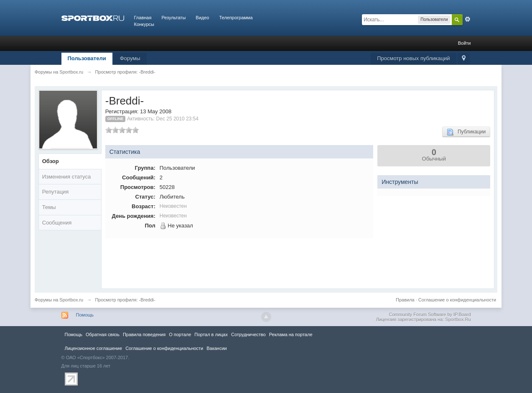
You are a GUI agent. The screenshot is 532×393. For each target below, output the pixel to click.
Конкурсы (144, 24)
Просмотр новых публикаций (413, 58)
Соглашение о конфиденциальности (457, 300)
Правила (405, 300)
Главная (143, 18)
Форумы (130, 58)
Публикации (466, 132)
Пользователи (87, 58)
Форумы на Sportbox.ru (59, 300)
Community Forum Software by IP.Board (430, 314)
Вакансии (216, 348)
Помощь (85, 315)
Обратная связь (103, 334)
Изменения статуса (66, 177)
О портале (180, 334)
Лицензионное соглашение (94, 348)
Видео (202, 18)
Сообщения (57, 223)
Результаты (173, 18)
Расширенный (468, 19)
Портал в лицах (211, 334)
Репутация (56, 192)
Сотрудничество (248, 334)
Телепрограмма (236, 18)
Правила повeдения (144, 334)
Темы (49, 207)
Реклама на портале (291, 334)
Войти (465, 43)
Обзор (51, 161)
